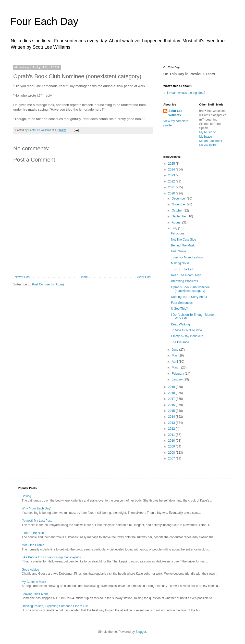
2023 (172, 175)
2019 (172, 387)
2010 (172, 441)
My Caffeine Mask (34, 582)
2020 (172, 193)
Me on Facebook (211, 141)
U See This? (179, 309)
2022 (172, 181)
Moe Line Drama (33, 545)
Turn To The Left (182, 269)
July (175, 228)
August (177, 222)
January (178, 379)
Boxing (26, 496)
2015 (172, 411)
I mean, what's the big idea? (186, 93)
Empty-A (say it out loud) (188, 336)
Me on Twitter (209, 145)
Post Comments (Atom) (48, 284)
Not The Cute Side (184, 240)
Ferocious (178, 233)
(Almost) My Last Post (37, 521)
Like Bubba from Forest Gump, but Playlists (51, 557)
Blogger (141, 632)
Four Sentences (182, 303)
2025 (172, 164)
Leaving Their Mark (35, 594)
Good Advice (30, 570)
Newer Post (22, 277)
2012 (172, 429)
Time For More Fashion (187, 257)
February (178, 374)
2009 (172, 446)
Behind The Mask (183, 245)
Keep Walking (180, 324)
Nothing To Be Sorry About (189, 297)
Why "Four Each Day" (36, 508)
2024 (172, 169)
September (180, 216)
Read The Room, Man (186, 275)
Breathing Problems (184, 281)
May (175, 356)
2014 (172, 417)
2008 (172, 453)
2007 (172, 458)
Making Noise (180, 263)
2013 (172, 423)
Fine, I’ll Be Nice (33, 533)
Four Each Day (44, 21)
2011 (172, 435)
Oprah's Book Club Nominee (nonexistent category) (190, 289)
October (178, 211)
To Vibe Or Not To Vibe (186, 330)
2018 (172, 393)
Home (84, 277)
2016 (172, 405)
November (179, 204)
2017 (172, 399)
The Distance (180, 342)
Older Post (144, 277)
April (175, 362)
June (175, 350)
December (179, 199)
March (176, 367)
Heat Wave (179, 251)
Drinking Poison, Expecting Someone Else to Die (55, 606)
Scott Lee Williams (175, 113)
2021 (172, 187)
